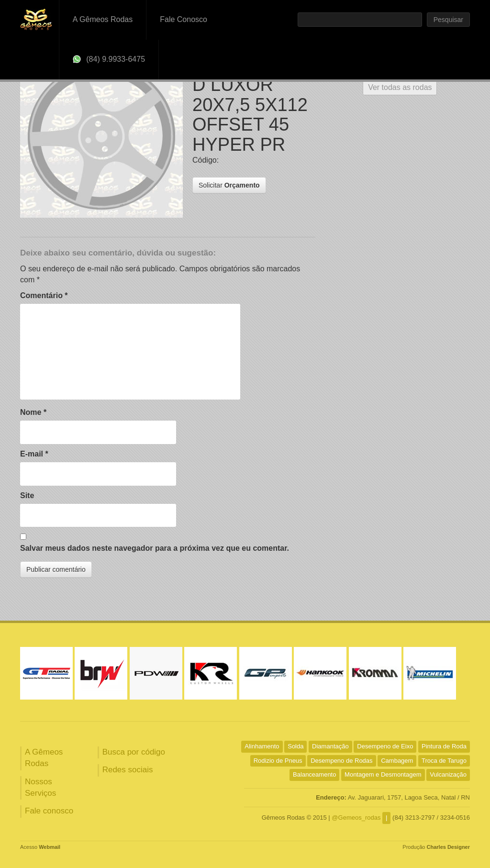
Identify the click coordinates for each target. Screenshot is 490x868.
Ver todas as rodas (400, 87)
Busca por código (134, 752)
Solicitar (229, 185)
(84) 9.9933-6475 (109, 59)
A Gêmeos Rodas (103, 19)
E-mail (34, 454)
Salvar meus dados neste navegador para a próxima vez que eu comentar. (155, 548)
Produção (436, 847)
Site (27, 495)
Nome (33, 412)
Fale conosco (49, 811)
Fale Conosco (184, 19)
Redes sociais (128, 770)
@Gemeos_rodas (356, 818)
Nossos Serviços (40, 787)
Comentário (44, 295)
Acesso (40, 847)
